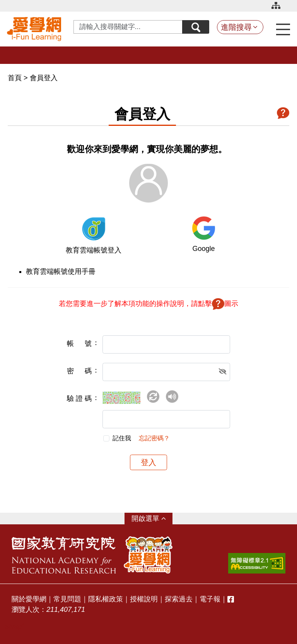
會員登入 (44, 78)
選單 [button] (152, 519)
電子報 (210, 599)
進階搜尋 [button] (236, 27)
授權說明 (144, 599)
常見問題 (67, 599)
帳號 (79, 343)
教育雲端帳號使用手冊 (61, 271)
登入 (148, 462)
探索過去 (179, 599)
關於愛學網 (29, 599)
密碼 (79, 371)
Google (203, 249)
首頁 (16, 78)
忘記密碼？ (154, 438)
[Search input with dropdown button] (128, 27)
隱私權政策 (106, 599)
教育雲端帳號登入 (94, 250)
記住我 (122, 438)
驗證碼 (79, 398)
